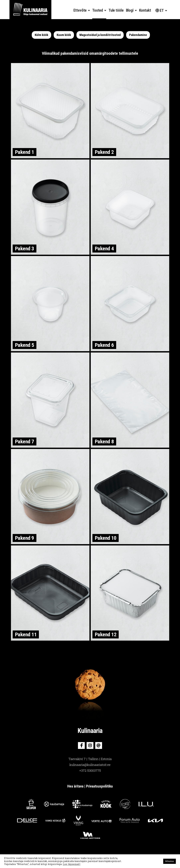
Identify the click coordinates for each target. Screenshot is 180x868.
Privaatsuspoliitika (99, 786)
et (160, 11)
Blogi (130, 10)
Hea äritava (75, 786)
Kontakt (145, 10)
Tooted (98, 10)
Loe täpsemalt (72, 864)
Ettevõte (80, 10)
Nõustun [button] (170, 861)
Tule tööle (116, 10)
